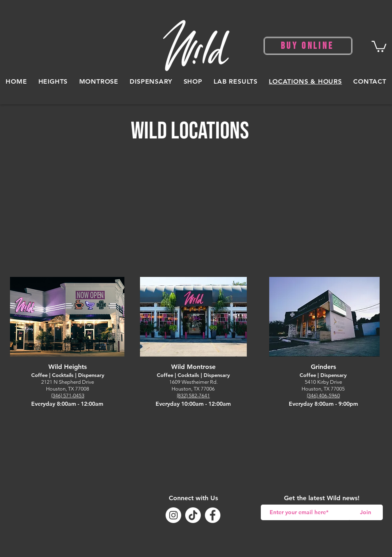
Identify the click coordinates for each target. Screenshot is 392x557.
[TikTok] (193, 515)
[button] (379, 46)
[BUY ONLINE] (308, 46)
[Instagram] (173, 515)
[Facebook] (213, 515)
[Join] (365, 512)
